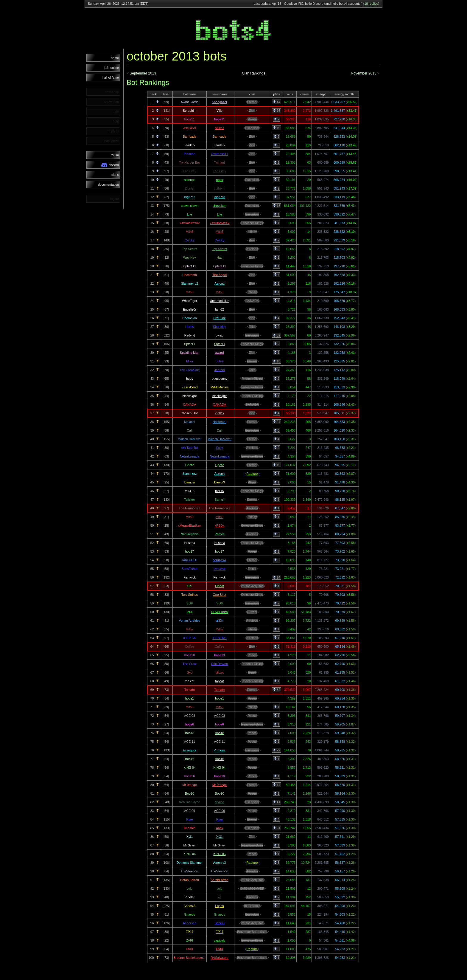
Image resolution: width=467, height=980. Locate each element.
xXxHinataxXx (220, 223)
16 (277, 111)
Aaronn (220, 474)
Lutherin (220, 188)
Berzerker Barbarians (252, 932)
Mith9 (220, 517)
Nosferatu (220, 422)
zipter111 (220, 266)
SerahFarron (220, 880)
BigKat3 (219, 197)
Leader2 (219, 145)
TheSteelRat (219, 871)
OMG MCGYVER (252, 888)
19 (277, 465)
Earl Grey (220, 171)
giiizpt (219, 672)
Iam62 (220, 309)
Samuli (220, 500)
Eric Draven (220, 664)
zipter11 (220, 344)
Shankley (220, 327)
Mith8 (220, 292)
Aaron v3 (220, 863)
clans (115, 175)
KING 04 (220, 767)
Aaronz (220, 283)
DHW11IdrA (220, 612)
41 (277, 802)
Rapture (252, 474)
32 (277, 335)
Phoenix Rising (252, 379)
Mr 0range (220, 785)
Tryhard (220, 162)
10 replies (371, 4)
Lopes (220, 906)
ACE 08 (220, 716)
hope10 (220, 655)
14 (277, 577)
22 (277, 750)
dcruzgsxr (220, 560)
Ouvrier (252, 612)
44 (277, 102)
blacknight (220, 396)
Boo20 (220, 793)
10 (277, 128)
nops (219, 180)
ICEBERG (220, 638)
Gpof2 (220, 465)
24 (277, 422)
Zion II (252, 569)
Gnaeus (219, 914)
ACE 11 (220, 742)
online (112, 68)
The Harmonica (220, 508)
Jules (220, 361)
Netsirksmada (219, 456)
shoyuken (220, 206)
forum (115, 155)
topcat (220, 681)
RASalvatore (220, 958)
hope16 (220, 776)
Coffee (219, 646)
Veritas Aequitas (252, 586)
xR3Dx (220, 525)
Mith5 (220, 707)
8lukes (220, 128)
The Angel (220, 275)
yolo (220, 888)
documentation (108, 184)
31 (277, 828)
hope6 (220, 724)
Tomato (220, 690)
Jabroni (220, 370)
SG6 (219, 603)
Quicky (220, 240)
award (220, 353)
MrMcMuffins (220, 387)
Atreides (252, 249)
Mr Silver (220, 845)
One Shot (220, 595)
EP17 (220, 932)
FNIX (220, 949)
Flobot (220, 586)
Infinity (252, 232)
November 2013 (364, 73)
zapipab (219, 940)
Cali (220, 430)
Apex (220, 828)
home (115, 58)
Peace (252, 119)
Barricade (220, 137)
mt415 (220, 491)
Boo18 (220, 733)
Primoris (219, 750)
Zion (252, 111)
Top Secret (220, 249)
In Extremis (252, 906)
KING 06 (220, 854)
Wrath (252, 482)
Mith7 (220, 629)
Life (219, 214)
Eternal (252, 102)
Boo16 (220, 759)
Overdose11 (220, 154)
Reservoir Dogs (252, 724)
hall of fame (111, 77)
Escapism (252, 128)
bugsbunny (220, 379)
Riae (220, 819)
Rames (220, 534)
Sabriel (219, 923)
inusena (219, 543)
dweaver (220, 569)
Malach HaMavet (220, 439)
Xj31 (219, 837)
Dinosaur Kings (252, 223)
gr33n (219, 621)
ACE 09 (220, 811)
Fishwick (220, 577)
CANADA (252, 301)
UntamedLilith (219, 301)
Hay (220, 258)
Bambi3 (220, 482)
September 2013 (143, 73)
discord (110, 165)
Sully (219, 448)
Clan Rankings (253, 73)
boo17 (220, 551)
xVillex (220, 413)
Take (252, 327)
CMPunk (220, 318)
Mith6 (220, 232)
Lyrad (220, 335)
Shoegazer (220, 102)
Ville (220, 111)
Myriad (220, 802)
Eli (220, 897)
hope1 (220, 698)
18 (277, 206)
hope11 (220, 119)
